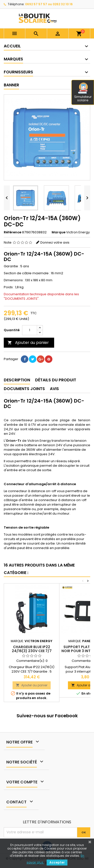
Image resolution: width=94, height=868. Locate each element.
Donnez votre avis (55, 242)
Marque (59, 232)
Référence (13, 232)
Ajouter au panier (28, 343)
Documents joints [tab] (24, 389)
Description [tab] (17, 380)
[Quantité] (30, 330)
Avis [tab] (54, 389)
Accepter (57, 862)
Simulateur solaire (83, 93)
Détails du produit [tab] (56, 380)
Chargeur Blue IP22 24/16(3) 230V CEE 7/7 (32, 649)
